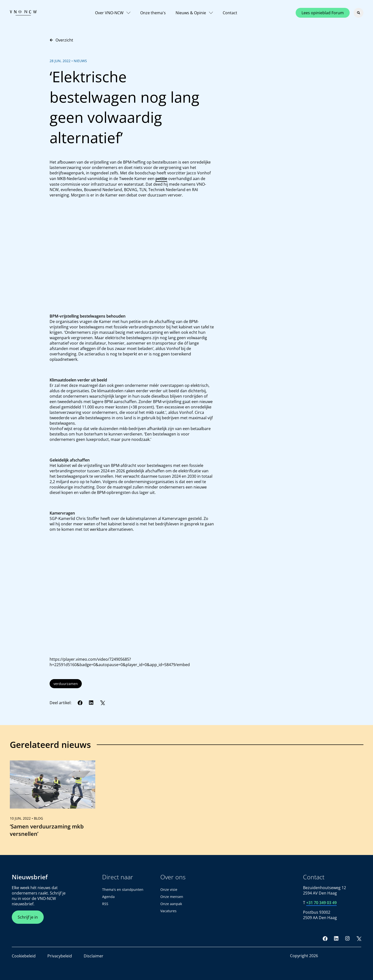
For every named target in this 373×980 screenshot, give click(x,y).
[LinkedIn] (91, 703)
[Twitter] (102, 703)
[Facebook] (80, 703)
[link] (53, 801)
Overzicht (61, 40)
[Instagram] (347, 938)
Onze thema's (153, 13)
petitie (161, 179)
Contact (230, 13)
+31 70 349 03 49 (321, 903)
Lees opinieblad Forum (323, 13)
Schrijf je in (28, 917)
